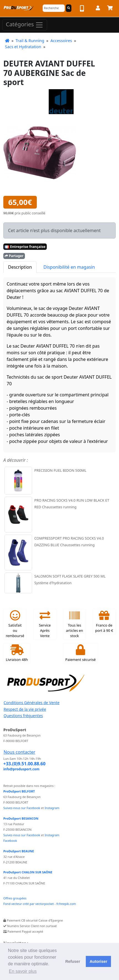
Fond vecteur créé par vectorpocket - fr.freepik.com (40, 904)
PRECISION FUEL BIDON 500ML (60, 470)
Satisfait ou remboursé (15, 624)
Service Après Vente (45, 624)
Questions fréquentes (23, 716)
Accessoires (61, 41)
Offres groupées (15, 898)
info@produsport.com (21, 769)
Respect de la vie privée (25, 709)
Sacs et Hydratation (23, 47)
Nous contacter (20, 752)
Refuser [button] (73, 961)
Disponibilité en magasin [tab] (69, 267)
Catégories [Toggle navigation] (25, 25)
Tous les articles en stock (74, 624)
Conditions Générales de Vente (32, 703)
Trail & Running (30, 41)
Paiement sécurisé (81, 653)
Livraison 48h (17, 653)
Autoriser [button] (99, 961)
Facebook (10, 841)
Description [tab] (20, 267)
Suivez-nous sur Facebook (22, 808)
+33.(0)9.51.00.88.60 (24, 764)
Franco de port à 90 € (104, 622)
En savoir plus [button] (23, 971)
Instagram (52, 808)
